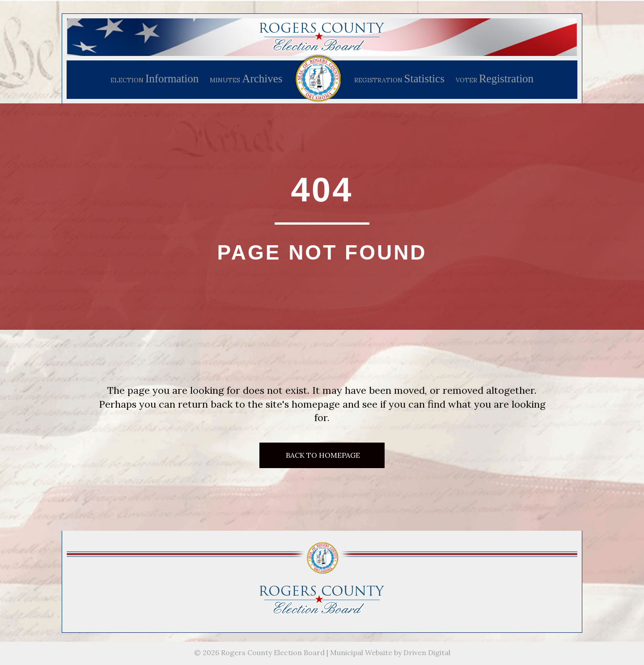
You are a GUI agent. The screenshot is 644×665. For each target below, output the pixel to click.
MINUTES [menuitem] (246, 79)
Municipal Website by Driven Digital (390, 652)
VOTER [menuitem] (495, 79)
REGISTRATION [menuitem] (399, 79)
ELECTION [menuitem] (155, 79)
